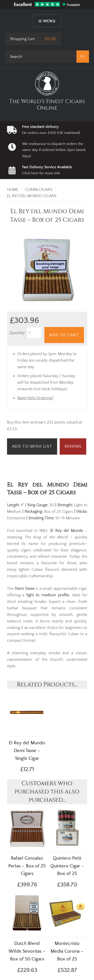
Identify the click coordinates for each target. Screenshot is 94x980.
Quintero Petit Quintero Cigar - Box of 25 (67, 866)
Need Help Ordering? (35, 398)
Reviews (73, 446)
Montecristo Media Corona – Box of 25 (67, 951)
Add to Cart (64, 335)
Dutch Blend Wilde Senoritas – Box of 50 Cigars (27, 951)
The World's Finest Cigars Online (47, 105)
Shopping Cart (22, 39)
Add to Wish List (32, 446)
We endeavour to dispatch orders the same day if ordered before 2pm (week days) (54, 150)
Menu (49, 21)
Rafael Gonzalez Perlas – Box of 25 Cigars (27, 866)
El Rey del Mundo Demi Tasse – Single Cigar (27, 751)
